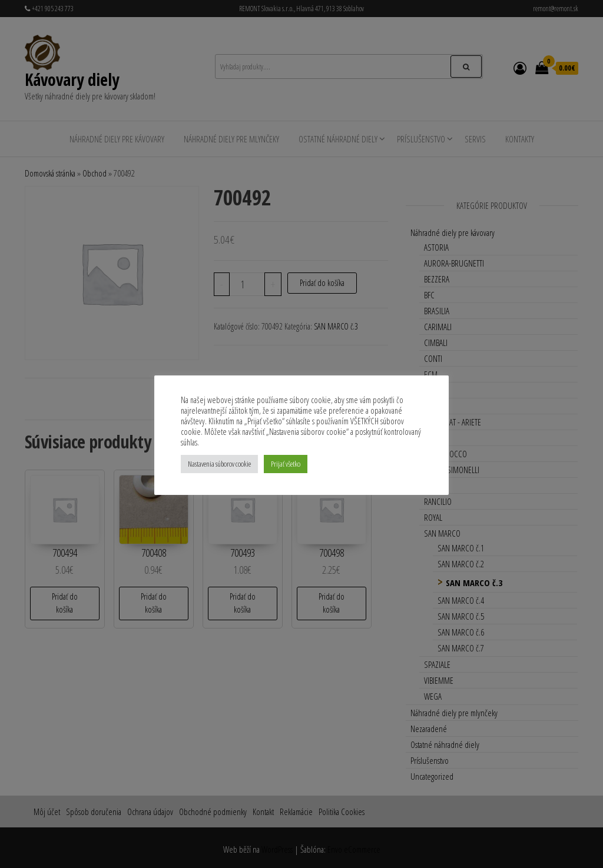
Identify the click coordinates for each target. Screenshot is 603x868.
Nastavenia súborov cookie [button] (219, 464)
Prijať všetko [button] (286, 464)
